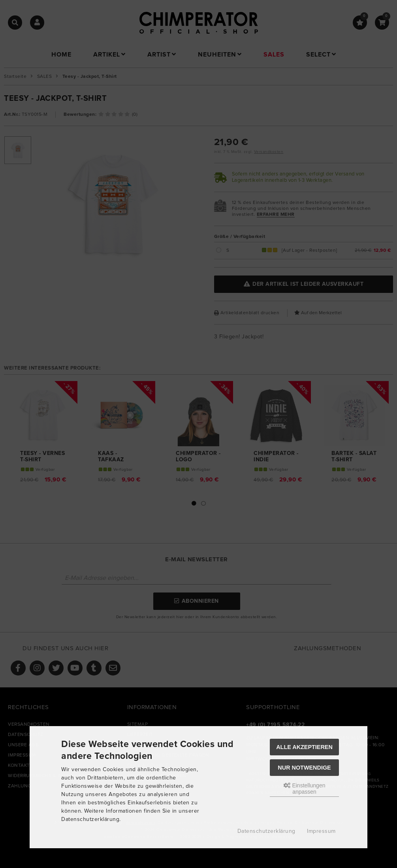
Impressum (321, 831)
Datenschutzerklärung (266, 831)
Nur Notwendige (304, 768)
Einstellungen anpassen (305, 789)
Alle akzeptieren (304, 747)
